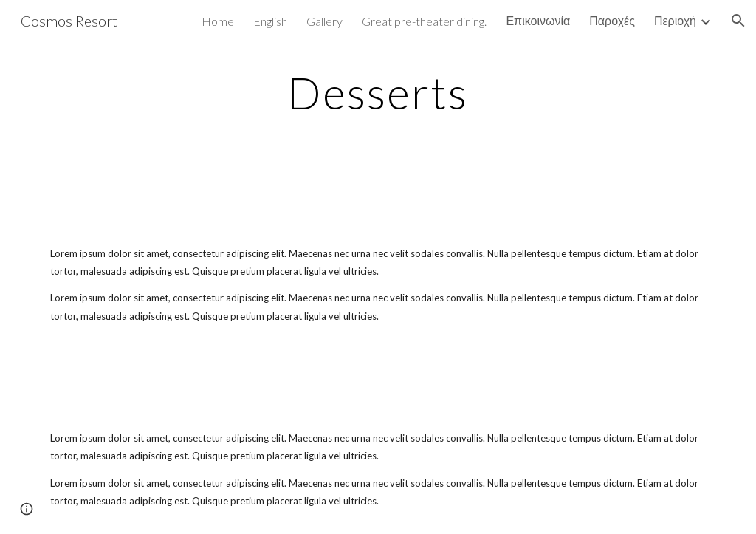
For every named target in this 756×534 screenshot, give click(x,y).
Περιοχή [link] (675, 20)
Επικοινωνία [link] (538, 20)
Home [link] (218, 21)
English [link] (270, 21)
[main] (378, 92)
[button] (738, 21)
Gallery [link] (324, 21)
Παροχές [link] (612, 20)
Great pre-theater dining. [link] (424, 21)
